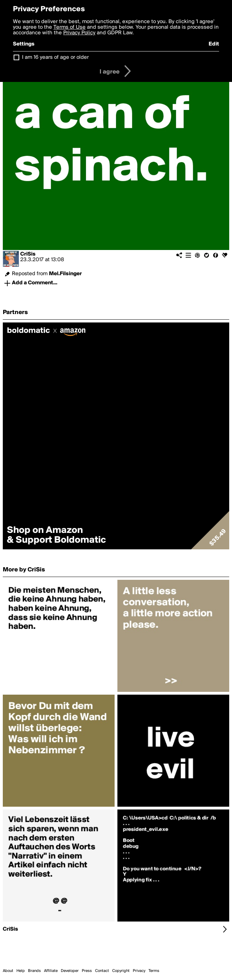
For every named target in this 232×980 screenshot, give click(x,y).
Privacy (139, 971)
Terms (154, 971)
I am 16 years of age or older (55, 57)
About (8, 971)
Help (21, 971)
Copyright (121, 971)
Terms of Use (70, 27)
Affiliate (51, 971)
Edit (214, 44)
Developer (70, 971)
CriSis (28, 254)
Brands (34, 971)
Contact (102, 971)
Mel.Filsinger (65, 274)
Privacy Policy (79, 33)
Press (87, 971)
